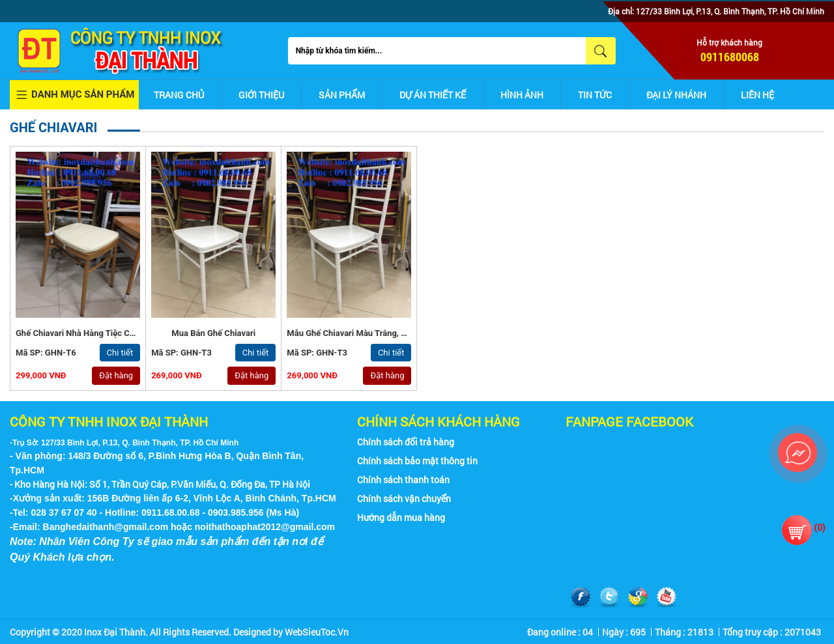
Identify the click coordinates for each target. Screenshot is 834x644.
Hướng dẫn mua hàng (401, 517)
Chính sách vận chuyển (404, 498)
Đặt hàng (116, 375)
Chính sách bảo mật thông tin (417, 461)
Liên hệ (757, 95)
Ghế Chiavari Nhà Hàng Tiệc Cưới (79, 333)
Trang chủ (179, 95)
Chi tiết (120, 353)
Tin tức (595, 95)
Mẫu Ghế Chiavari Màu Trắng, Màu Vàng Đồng (374, 333)
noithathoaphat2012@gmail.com (265, 527)
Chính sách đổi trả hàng (406, 442)
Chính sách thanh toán (403, 480)
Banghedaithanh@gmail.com (106, 527)
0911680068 (730, 57)
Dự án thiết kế (433, 95)
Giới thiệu (261, 95)
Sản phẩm (342, 95)
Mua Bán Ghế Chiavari (213, 333)
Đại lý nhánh (676, 95)
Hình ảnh (522, 95)
